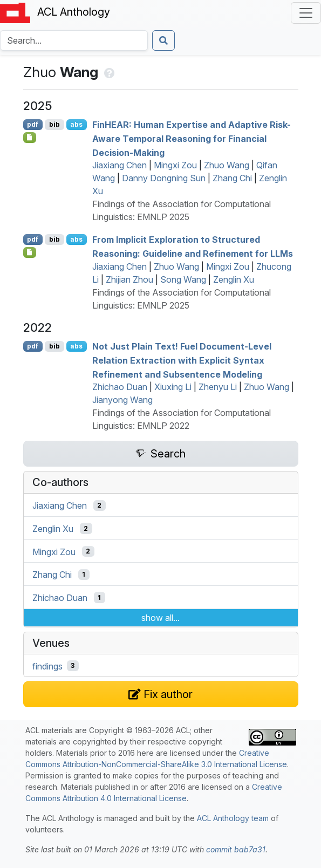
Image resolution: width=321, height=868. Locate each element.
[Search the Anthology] (74, 40)
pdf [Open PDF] (33, 124)
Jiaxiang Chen (119, 165)
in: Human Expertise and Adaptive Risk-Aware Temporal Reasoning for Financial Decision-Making (192, 138)
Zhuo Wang (227, 165)
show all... (160, 618)
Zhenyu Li (218, 387)
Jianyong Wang (122, 400)
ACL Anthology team (233, 818)
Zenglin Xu (234, 279)
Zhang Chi (232, 178)
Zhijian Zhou (129, 279)
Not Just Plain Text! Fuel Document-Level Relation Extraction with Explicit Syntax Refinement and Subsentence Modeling (182, 360)
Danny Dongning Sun (164, 178)
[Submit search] (163, 40)
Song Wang (183, 279)
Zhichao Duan (120, 387)
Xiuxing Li (173, 387)
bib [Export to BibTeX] (54, 124)
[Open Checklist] (30, 138)
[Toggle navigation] (306, 13)
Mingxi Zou (175, 165)
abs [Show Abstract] (76, 124)
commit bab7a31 (236, 849)
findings (47, 666)
